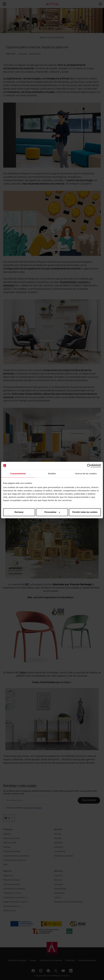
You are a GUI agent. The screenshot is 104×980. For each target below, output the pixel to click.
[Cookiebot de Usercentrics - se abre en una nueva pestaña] (89, 466)
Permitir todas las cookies (85, 512)
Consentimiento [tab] (18, 474)
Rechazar (19, 512)
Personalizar (52, 512)
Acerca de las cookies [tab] (86, 474)
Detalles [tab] (52, 474)
